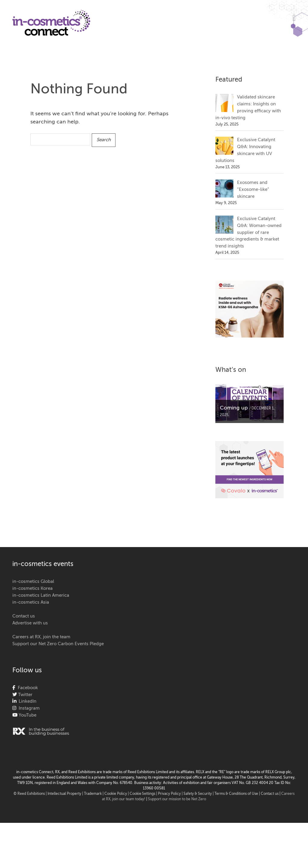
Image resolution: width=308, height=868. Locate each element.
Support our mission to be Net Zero (177, 799)
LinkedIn (26, 701)
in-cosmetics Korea (32, 588)
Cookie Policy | (117, 794)
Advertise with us (30, 623)
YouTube (27, 715)
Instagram (28, 708)
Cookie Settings (142, 794)
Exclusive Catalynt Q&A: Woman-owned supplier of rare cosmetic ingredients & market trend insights (248, 233)
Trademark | (94, 794)
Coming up (234, 408)
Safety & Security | (199, 794)
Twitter (25, 695)
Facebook (27, 688)
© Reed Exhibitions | (31, 794)
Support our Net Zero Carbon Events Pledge (58, 644)
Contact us (24, 616)
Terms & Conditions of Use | (238, 794)
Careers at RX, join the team (41, 637)
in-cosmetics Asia (31, 602)
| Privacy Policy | (170, 794)
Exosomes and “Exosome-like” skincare (253, 190)
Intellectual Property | (66, 794)
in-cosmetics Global (33, 582)
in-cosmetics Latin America (41, 595)
